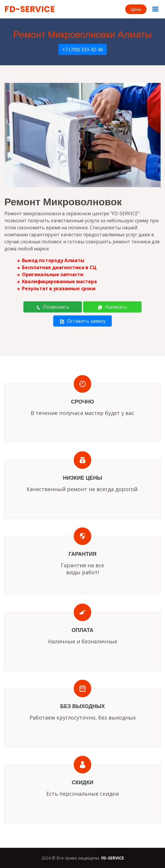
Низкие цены (82, 478)
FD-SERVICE (30, 9)
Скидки (82, 782)
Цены (136, 9)
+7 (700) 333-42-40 (83, 49)
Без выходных (83, 706)
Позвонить (53, 307)
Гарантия (82, 554)
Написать (112, 307)
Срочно (82, 402)
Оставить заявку (83, 321)
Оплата (83, 630)
